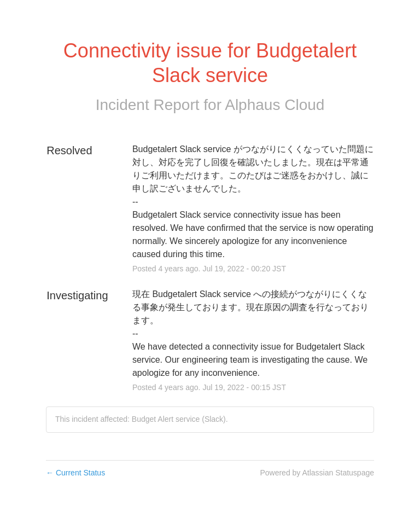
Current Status (75, 473)
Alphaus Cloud (275, 105)
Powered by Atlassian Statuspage (317, 473)
